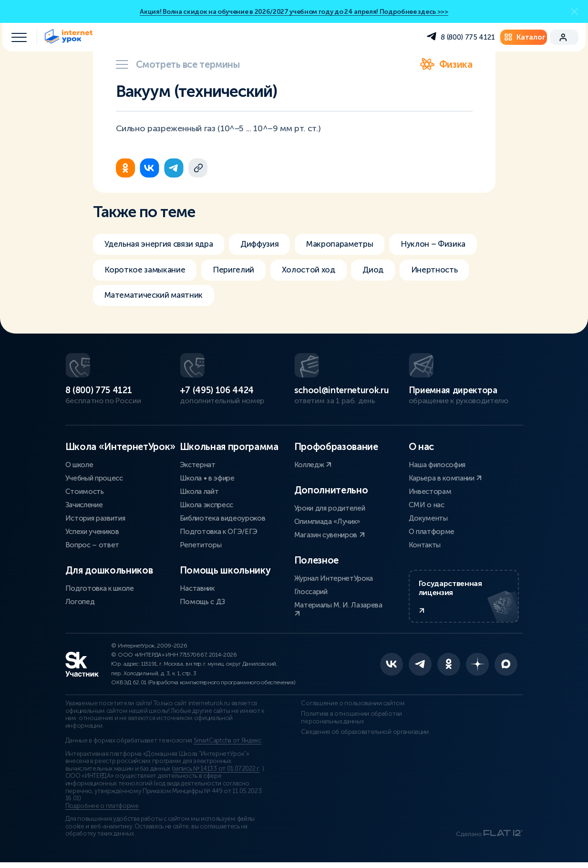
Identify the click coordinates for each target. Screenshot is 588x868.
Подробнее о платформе (102, 811)
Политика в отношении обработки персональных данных (345, 723)
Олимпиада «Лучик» (327, 521)
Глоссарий (311, 591)
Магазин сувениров (330, 534)
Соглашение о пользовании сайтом (346, 709)
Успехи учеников (92, 531)
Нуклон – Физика (139, 271)
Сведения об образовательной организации (358, 737)
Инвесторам (430, 491)
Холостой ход (415, 271)
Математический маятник (284, 298)
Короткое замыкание (244, 271)
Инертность (180, 298)
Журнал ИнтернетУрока (334, 577)
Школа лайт (199, 491)
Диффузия (269, 244)
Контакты (425, 544)
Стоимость (85, 491)
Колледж (313, 464)
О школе (79, 464)
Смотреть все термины (178, 64)
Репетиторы (201, 544)
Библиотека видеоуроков (223, 517)
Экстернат (198, 464)
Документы (428, 517)
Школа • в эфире (207, 477)
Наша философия (437, 464)
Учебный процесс (94, 477)
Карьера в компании (445, 477)
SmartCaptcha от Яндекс (227, 746)
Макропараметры (354, 244)
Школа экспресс (207, 504)
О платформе (432, 531)
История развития (95, 517)
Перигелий (337, 271)
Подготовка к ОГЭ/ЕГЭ (219, 531)
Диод (116, 298)
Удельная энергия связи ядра (162, 244)
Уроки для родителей (330, 507)
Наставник (197, 587)
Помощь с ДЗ (202, 601)
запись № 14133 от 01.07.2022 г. (216, 774)
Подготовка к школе (100, 587)
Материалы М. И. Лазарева (338, 608)
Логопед (80, 601)
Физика (446, 64)
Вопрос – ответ (93, 544)
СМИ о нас (427, 504)
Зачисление (84, 504)
